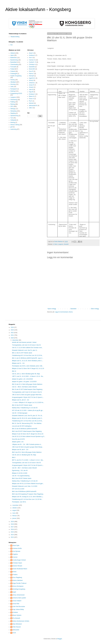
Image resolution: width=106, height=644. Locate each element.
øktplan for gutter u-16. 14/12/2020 (22, 379)
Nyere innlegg (52, 309)
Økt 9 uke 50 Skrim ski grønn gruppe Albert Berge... (28, 447)
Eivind (15, 572)
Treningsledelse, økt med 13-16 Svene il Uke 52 (26, 345)
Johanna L (32, 83)
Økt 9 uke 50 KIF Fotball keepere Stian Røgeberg (27, 431)
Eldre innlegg (95, 309)
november (16, 505)
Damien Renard (17, 566)
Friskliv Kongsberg (16, 76)
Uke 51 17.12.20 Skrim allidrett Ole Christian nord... (27, 348)
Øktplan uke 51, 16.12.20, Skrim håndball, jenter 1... (28, 361)
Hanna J (31, 74)
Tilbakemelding (15, 37)
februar (15, 516)
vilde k (31, 108)
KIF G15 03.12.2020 (18, 489)
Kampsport (14, 89)
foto (12, 45)
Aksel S (31, 53)
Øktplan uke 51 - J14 (18, 363)
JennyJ (31, 80)
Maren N (32, 96)
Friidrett (13, 71)
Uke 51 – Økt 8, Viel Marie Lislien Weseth (24, 387)
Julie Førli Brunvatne (19, 607)
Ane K (31, 58)
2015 (12, 532)
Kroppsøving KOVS (16, 93)
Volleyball (13, 120)
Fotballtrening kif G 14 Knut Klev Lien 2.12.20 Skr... (27, 499)
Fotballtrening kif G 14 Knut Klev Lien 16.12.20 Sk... (27, 355)
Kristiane (15, 612)
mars (14, 513)
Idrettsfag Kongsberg (19, 589)
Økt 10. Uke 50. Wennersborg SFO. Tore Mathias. (27, 423)
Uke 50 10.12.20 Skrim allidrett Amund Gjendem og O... (29, 436)
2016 (12, 529)
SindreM (66, 244)
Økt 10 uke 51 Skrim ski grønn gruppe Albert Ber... (27, 395)
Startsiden (73, 309)
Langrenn (61, 244)
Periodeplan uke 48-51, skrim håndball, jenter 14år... (28, 366)
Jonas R (31, 85)
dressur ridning (15, 125)
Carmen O (32, 60)
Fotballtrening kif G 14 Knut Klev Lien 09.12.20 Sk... (27, 421)
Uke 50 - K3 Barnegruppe (20, 413)
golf (11, 127)
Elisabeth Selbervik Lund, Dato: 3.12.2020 (25, 486)
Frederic (15, 575)
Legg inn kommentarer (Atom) (64, 312)
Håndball (13, 82)
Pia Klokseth (16, 618)
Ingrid (14, 592)
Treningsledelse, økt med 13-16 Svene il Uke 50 (26, 463)
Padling (13, 102)
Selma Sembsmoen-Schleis (21, 621)
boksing (13, 122)
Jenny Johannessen (19, 595)
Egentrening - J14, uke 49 (20, 470)
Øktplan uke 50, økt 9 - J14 (20, 450)
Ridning (13, 104)
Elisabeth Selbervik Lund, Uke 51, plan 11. (25, 350)
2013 (12, 537)
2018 (12, 524)
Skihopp (13, 109)
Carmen (15, 557)
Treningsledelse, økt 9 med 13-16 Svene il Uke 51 (27, 392)
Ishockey (13, 84)
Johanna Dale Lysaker (19, 598)
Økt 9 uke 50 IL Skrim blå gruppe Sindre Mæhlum (27, 452)
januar (14, 518)
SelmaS (31, 103)
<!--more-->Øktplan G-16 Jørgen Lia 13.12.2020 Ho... (28, 402)
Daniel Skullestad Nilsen (20, 569)
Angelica (15, 554)
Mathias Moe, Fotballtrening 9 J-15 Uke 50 (25, 408)
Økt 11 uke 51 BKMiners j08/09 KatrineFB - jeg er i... (28, 358)
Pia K (31, 101)
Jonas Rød (16, 604)
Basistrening (14, 60)
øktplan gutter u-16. (18, 442)
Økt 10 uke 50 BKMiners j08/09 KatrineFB (25, 429)
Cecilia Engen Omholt (19, 560)
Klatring (13, 91)
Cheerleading (14, 65)
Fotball (12, 69)
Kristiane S (32, 94)
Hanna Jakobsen (18, 580)
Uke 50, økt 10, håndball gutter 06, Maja (24, 455)
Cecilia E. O (32, 62)
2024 (12, 327)
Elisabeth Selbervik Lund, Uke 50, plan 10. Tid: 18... (27, 416)
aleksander (16, 630)
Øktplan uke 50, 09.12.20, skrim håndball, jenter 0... (27, 418)
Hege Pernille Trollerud (20, 583)
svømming (14, 129)
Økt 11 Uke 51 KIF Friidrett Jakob (22, 353)
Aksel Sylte (16, 545)
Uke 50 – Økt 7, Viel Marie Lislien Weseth (24, 468)
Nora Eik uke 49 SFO (18, 439)
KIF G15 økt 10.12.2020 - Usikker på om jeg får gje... (28, 410)
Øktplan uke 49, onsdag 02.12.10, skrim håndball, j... (28, 497)
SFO (12, 106)
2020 (12, 338)
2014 (12, 535)
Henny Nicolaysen (18, 586)
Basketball (14, 62)
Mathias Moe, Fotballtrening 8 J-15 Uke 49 (25, 481)
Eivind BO (32, 69)
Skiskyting (13, 111)
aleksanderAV (33, 106)
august (15, 510)
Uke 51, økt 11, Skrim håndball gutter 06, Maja (26, 374)
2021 (12, 335)
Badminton (14, 58)
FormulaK (13, 67)
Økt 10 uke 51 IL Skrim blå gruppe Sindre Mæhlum (27, 384)
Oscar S (31, 99)
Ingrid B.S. (32, 78)
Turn (12, 118)
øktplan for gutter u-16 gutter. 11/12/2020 (24, 382)
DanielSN (32, 67)
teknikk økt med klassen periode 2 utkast (24, 342)
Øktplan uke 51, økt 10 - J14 (20, 400)
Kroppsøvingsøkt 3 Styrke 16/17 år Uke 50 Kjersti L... (28, 465)
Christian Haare (17, 563)
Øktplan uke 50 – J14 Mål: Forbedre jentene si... (27, 444)
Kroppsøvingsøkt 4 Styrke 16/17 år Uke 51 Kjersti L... (28, 397)
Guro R (31, 71)
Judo (12, 87)
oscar (14, 633)
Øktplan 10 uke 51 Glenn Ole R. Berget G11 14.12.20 (28, 369)
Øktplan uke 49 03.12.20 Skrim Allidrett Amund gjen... (28, 484)
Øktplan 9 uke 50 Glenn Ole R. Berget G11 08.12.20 (28, 434)
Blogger (60, 639)
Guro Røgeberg (17, 577)
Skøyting (13, 113)
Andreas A (32, 55)
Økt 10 (14, 371)
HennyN (31, 76)
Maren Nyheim (17, 615)
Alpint (12, 55)
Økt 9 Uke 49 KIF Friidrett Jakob (22, 478)
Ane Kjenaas (16, 551)
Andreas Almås (17, 548)
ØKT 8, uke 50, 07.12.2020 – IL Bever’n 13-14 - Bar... (28, 460)
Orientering (14, 100)
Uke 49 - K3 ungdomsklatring (21, 476)
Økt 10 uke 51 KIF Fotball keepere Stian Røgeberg (27, 389)
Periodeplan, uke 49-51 (19, 502)
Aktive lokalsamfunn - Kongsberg (38, 9)
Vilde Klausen (17, 627)
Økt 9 (14, 458)
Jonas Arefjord (17, 601)
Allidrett (13, 53)
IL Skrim (55, 244)
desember (16, 340)
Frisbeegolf (14, 74)
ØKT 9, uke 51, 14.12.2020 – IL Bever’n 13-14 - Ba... (28, 376)
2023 (12, 330)
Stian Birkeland (17, 624)
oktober (15, 508)
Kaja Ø (31, 92)
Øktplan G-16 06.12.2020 (20, 473)
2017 (12, 527)
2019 (12, 522)
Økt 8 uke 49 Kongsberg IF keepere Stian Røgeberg (28, 494)
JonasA (31, 87)
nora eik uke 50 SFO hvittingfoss (22, 426)
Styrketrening (14, 116)
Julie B (31, 90)
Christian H (32, 65)
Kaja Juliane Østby (18, 609)
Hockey (13, 80)
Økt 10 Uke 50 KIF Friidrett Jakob (22, 405)
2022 (12, 333)
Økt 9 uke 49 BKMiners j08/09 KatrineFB (24, 491)
